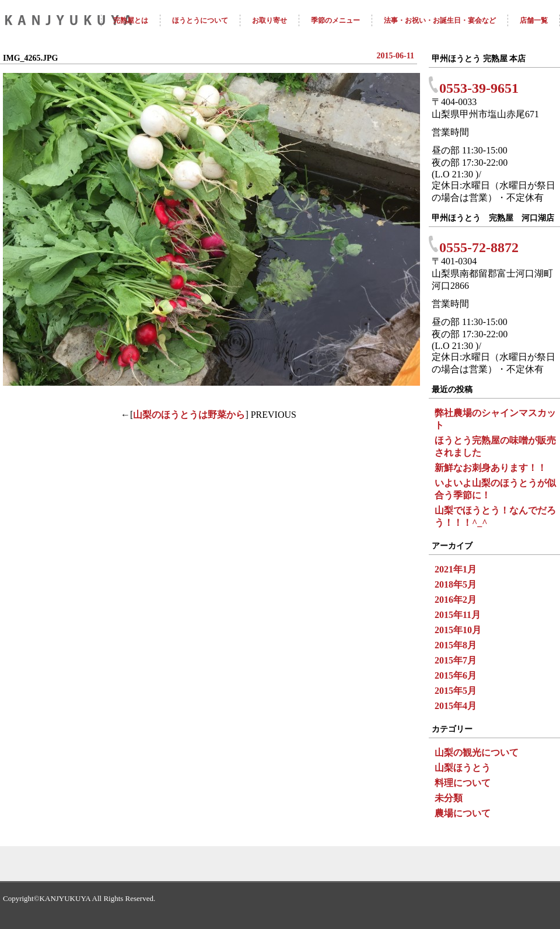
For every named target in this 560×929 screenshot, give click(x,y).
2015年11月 (458, 615)
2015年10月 (458, 630)
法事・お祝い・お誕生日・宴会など (440, 20)
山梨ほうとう (463, 768)
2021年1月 (456, 569)
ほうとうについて (200, 20)
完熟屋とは (131, 20)
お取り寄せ (269, 20)
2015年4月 (456, 706)
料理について (463, 783)
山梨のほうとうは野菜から (189, 415)
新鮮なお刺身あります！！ (491, 468)
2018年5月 (456, 584)
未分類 (449, 798)
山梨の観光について (477, 752)
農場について (463, 813)
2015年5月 (456, 691)
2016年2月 (456, 600)
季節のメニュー (335, 20)
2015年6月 (456, 675)
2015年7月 (456, 660)
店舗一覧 (534, 20)
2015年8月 (456, 645)
